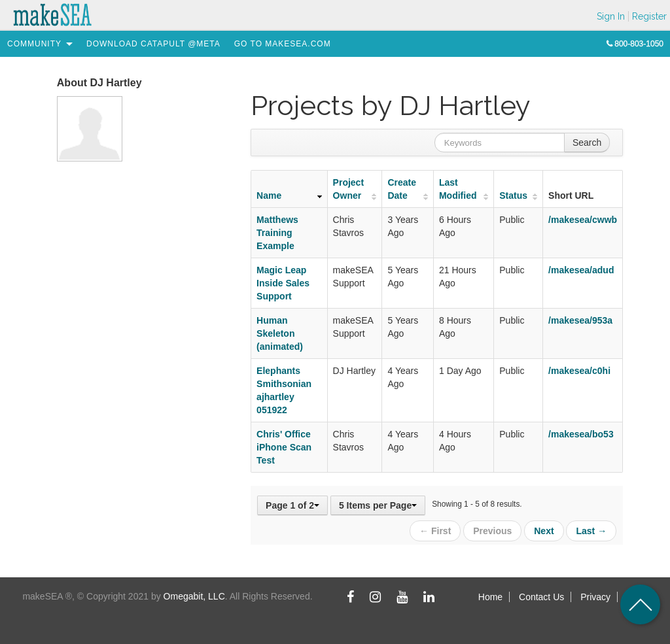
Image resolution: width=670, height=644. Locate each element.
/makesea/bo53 (581, 434)
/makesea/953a (580, 320)
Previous (492, 531)
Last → (591, 531)
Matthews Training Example (277, 233)
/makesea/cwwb (583, 220)
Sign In (611, 16)
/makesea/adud (581, 270)
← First (435, 531)
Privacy (595, 597)
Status (513, 195)
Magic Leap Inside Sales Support (283, 283)
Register (649, 16)
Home (490, 597)
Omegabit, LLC (194, 596)
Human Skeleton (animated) (280, 333)
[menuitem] (34, 44)
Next (544, 531)
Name (269, 195)
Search (587, 143)
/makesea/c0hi (579, 371)
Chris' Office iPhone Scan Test (284, 447)
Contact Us (541, 597)
